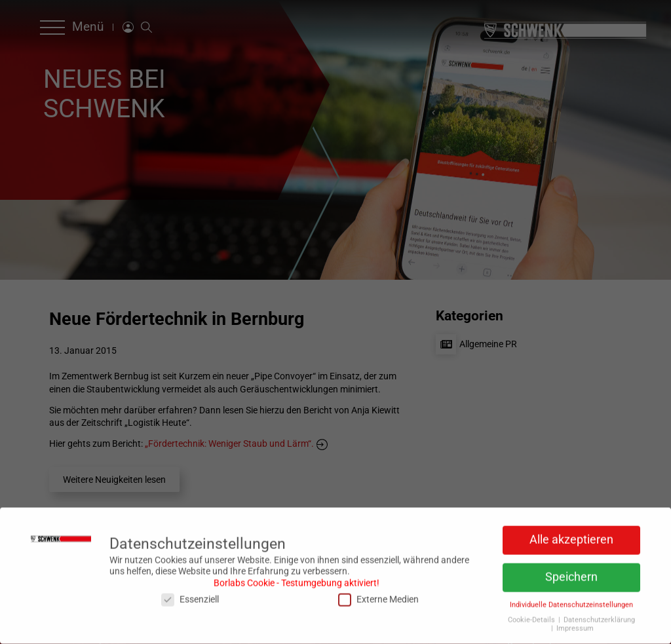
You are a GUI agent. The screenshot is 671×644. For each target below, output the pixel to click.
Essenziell (190, 597)
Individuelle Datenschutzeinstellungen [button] (571, 602)
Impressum (575, 625)
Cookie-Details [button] (532, 617)
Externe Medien (378, 597)
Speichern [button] (571, 574)
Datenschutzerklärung (599, 617)
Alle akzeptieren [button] (571, 537)
